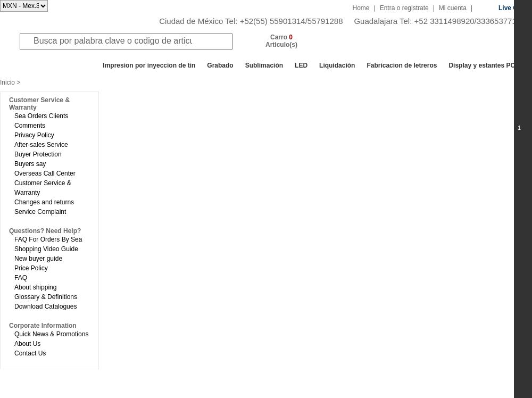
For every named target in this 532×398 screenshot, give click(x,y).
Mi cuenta (453, 8)
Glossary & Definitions (46, 297)
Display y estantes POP (484, 65)
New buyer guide (38, 259)
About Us (27, 344)
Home (361, 8)
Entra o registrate (404, 8)
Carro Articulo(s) (281, 41)
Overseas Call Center (45, 173)
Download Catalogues (45, 306)
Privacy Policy (34, 135)
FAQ (21, 278)
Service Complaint (40, 212)
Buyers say (30, 164)
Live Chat (513, 8)
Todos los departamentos (50, 65)
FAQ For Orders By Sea (48, 239)
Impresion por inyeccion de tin (149, 65)
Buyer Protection (38, 154)
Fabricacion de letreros (402, 65)
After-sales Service (41, 145)
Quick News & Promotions (51, 334)
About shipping (35, 287)
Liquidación (337, 65)
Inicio (7, 82)
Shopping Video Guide (46, 249)
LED (301, 65)
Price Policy (31, 268)
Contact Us (30, 353)
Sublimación (264, 65)
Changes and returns (44, 202)
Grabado (220, 65)
